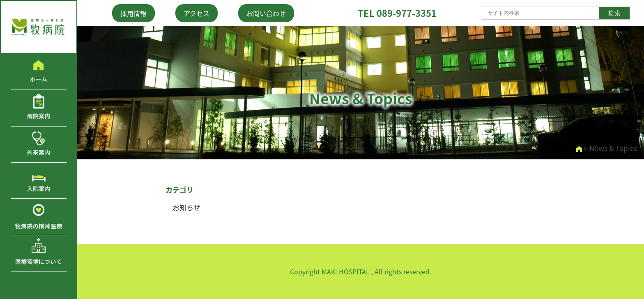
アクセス (197, 13)
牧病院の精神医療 (39, 217)
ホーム (39, 72)
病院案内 (39, 108)
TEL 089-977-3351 (397, 13)
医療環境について (39, 253)
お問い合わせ (266, 13)
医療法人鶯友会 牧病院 (39, 27)
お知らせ (186, 207)
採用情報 (133, 13)
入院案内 (39, 181)
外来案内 (39, 144)
